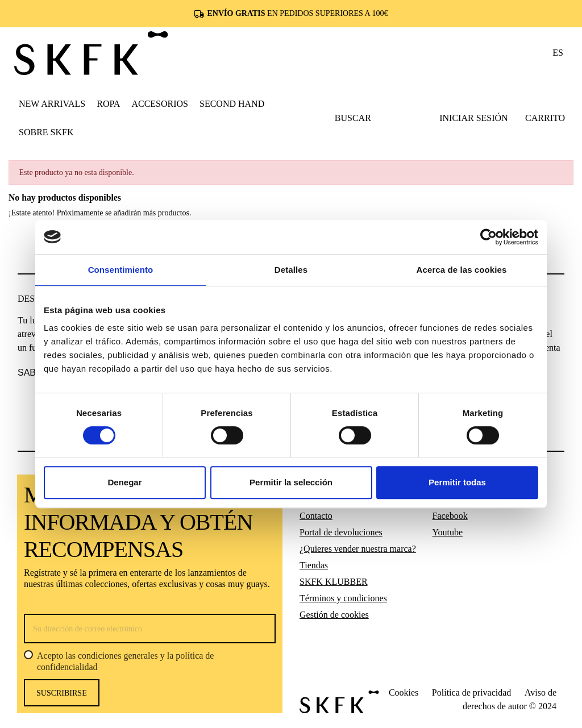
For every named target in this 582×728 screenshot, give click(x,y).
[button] (108, 103)
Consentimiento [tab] (121, 270)
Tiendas (314, 565)
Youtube (448, 532)
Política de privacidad (472, 692)
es (558, 53)
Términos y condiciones (343, 598)
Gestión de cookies (334, 615)
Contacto (316, 516)
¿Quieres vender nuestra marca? (358, 549)
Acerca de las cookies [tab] (462, 270)
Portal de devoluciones (341, 532)
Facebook (450, 516)
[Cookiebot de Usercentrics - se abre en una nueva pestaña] (489, 237)
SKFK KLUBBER (334, 582)
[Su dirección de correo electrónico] (150, 629)
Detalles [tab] (291, 270)
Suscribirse (62, 693)
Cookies (404, 692)
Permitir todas (457, 482)
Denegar (124, 482)
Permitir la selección (291, 482)
